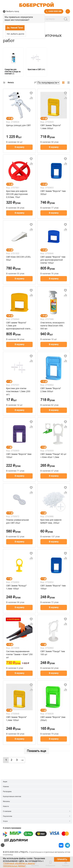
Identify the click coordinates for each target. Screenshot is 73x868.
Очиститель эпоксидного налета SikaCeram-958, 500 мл (52, 326)
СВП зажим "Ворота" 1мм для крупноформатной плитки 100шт (53, 260)
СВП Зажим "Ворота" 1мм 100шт (53, 587)
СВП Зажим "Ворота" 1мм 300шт (53, 193)
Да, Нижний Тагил (15, 28)
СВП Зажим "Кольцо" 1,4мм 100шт (16, 587)
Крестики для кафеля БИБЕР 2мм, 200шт (51, 521)
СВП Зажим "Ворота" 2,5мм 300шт (51, 390)
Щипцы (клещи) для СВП (18, 125)
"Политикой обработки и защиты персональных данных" (19, 865)
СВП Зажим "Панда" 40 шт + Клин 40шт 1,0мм (53, 456)
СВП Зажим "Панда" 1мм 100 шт (53, 653)
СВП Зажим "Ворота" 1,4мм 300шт (51, 127)
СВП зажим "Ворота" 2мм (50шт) (53, 719)
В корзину (19, 147)
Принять (62, 859)
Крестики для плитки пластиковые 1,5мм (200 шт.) (18, 391)
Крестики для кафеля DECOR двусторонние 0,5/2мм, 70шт (17, 194)
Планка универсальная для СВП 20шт (18, 521)
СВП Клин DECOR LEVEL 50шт (18, 258)
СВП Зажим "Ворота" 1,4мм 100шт (16, 719)
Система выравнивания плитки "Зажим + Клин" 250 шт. (19, 654)
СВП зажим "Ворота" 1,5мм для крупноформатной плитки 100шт (19, 326)
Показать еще (36, 751)
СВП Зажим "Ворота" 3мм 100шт (19, 456)
